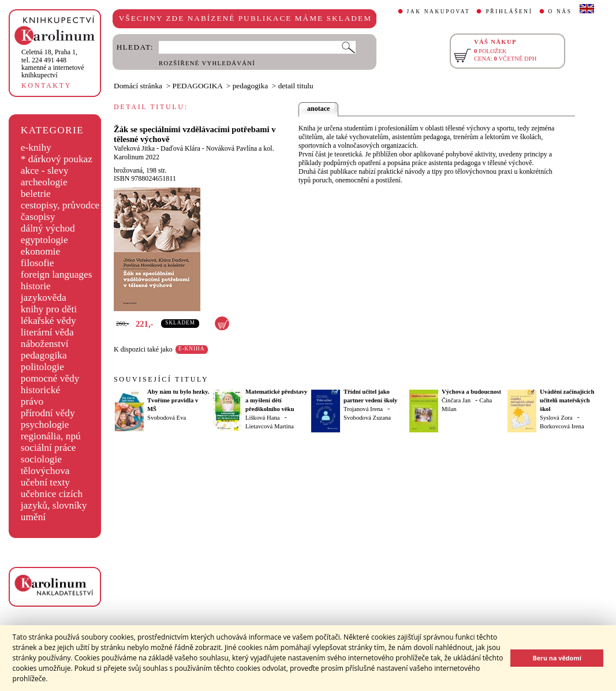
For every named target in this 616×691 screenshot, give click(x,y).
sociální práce (48, 448)
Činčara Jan (456, 400)
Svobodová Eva (167, 418)
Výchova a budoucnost (471, 392)
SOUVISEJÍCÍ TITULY (161, 379)
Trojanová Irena (363, 409)
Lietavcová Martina (270, 426)
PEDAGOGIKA (198, 86)
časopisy (38, 217)
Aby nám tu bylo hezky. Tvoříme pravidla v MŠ (178, 400)
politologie (42, 367)
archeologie (44, 182)
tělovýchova (45, 471)
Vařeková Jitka (134, 148)
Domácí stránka (138, 86)
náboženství (45, 344)
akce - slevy (45, 171)
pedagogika (44, 355)
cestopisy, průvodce (60, 205)
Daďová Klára (180, 148)
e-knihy (36, 147)
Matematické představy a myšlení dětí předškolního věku (276, 400)
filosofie (38, 263)
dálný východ (48, 228)
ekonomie (40, 251)
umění (33, 517)
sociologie (41, 459)
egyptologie (44, 240)
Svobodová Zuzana (367, 418)
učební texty (45, 482)
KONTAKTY (46, 85)
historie (36, 286)
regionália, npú (51, 436)
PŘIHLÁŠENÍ (509, 12)
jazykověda (44, 298)
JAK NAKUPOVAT (439, 12)
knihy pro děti (49, 309)
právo (32, 401)
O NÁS (560, 12)
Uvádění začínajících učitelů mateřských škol (567, 400)
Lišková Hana (262, 418)
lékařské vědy (48, 321)
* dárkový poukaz (57, 159)
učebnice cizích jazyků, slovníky (54, 500)
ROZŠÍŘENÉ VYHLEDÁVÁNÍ (207, 63)
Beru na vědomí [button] (557, 658)
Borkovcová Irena (562, 426)
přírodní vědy (48, 413)
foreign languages (57, 274)
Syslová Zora (556, 418)
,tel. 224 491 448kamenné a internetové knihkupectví (53, 64)
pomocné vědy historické (50, 384)
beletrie (36, 194)
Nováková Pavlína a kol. (240, 148)
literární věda (47, 332)
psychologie (45, 425)
